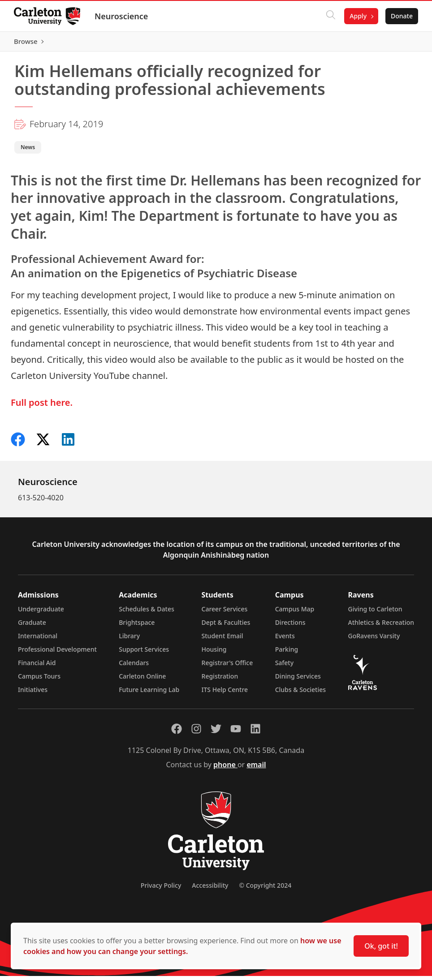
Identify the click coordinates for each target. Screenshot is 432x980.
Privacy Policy (161, 889)
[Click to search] (330, 16)
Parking (287, 653)
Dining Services (298, 680)
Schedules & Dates (147, 613)
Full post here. (42, 406)
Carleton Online (142, 680)
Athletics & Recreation (381, 626)
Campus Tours (39, 680)
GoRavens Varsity (374, 640)
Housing (214, 653)
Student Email (222, 640)
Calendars (134, 667)
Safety (285, 667)
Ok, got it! (381, 946)
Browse (400, 43)
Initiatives (33, 694)
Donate (401, 16)
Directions (290, 626)
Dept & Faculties (226, 626)
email (256, 769)
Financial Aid (37, 667)
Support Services (144, 653)
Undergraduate (41, 613)
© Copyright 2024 (265, 889)
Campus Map (295, 613)
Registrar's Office (227, 667)
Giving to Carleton (375, 613)
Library (129, 640)
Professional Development (57, 653)
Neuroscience (122, 16)
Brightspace (137, 626)
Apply (358, 16)
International (38, 640)
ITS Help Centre (225, 694)
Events (285, 640)
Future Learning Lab (149, 694)
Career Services (225, 613)
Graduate (32, 626)
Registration (220, 680)
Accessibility (210, 889)
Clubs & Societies (300, 694)
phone (225, 769)
